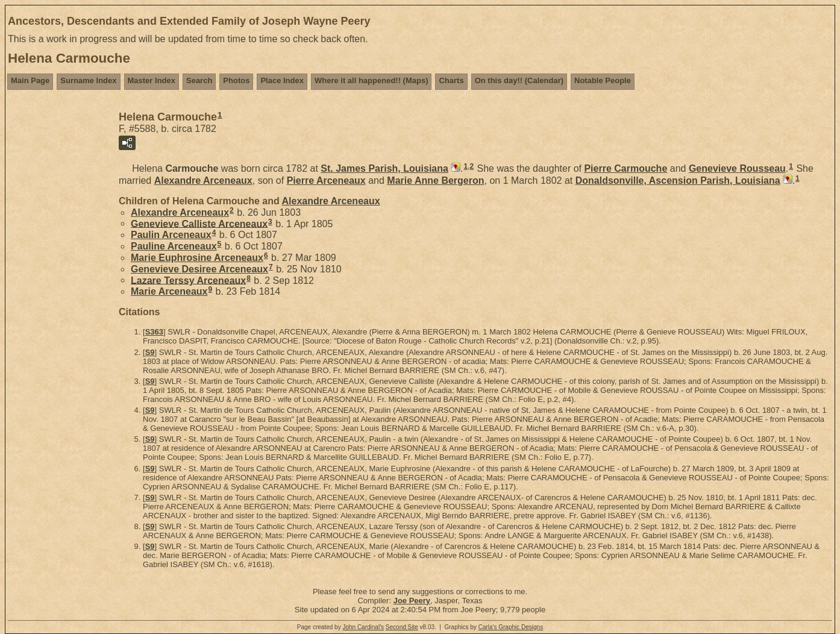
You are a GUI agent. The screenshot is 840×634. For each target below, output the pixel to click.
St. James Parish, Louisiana (384, 168)
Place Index (282, 80)
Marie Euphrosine (197, 258)
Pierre (625, 168)
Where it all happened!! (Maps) (371, 80)
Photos (236, 80)
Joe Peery (412, 601)
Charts (451, 80)
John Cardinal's (363, 627)
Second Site (402, 627)
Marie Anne (435, 180)
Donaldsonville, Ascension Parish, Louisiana (678, 180)
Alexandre (203, 180)
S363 (154, 332)
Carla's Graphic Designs (511, 627)
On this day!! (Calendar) (519, 80)
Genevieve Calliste (199, 223)
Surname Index (88, 80)
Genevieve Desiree (199, 269)
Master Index (152, 80)
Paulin (171, 235)
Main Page (30, 80)
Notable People (603, 80)
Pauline (174, 246)
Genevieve (737, 168)
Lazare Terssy (188, 280)
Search (199, 80)
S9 (150, 352)
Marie (169, 291)
